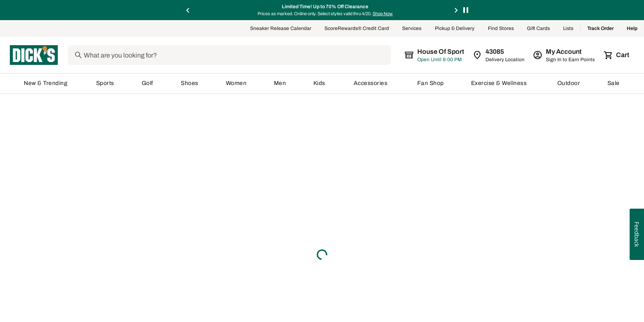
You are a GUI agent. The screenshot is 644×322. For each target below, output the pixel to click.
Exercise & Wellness (501, 84)
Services (412, 30)
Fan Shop (431, 84)
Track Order (600, 30)
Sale (614, 84)
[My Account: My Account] (565, 56)
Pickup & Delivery (455, 30)
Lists (568, 30)
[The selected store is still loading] (442, 56)
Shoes (190, 84)
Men (280, 84)
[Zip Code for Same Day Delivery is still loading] (499, 56)
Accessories (372, 84)
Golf (148, 84)
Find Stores (501, 30)
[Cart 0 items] (617, 56)
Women (236, 84)
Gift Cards (538, 30)
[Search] (244, 56)
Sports (105, 84)
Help (632, 30)
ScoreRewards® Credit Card (357, 30)
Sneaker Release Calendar (281, 30)
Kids (320, 84)
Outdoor (569, 84)
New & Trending (46, 84)
